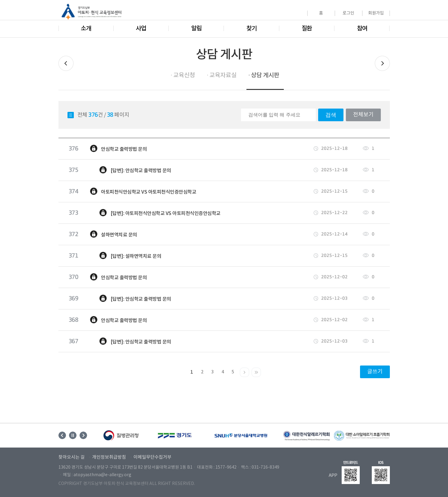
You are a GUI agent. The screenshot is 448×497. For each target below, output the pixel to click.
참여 (362, 29)
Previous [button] (62, 435)
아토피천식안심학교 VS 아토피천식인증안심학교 (143, 192)
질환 (307, 29)
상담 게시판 (265, 76)
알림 (196, 29)
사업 (141, 29)
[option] (121, 435)
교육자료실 (223, 76)
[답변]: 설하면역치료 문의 (125, 256)
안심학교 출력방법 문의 (118, 149)
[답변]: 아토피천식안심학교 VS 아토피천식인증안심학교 (155, 213)
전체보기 (363, 115)
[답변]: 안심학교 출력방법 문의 (130, 170)
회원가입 (376, 13)
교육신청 (184, 76)
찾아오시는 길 (72, 457)
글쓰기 (375, 372)
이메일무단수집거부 (152, 457)
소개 (86, 29)
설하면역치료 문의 (113, 234)
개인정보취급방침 (109, 457)
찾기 (252, 29)
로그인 (348, 13)
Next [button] (83, 435)
